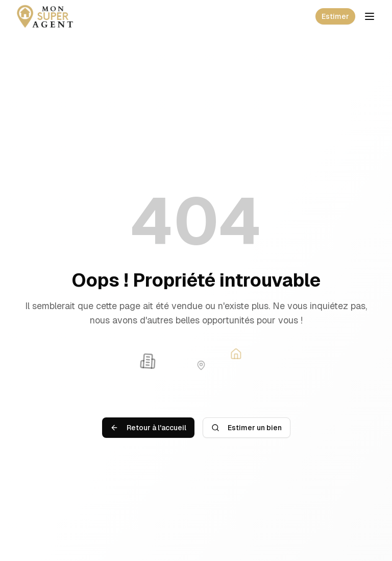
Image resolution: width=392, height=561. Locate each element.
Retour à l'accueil (148, 428)
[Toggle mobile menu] (370, 16)
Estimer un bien (247, 428)
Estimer (335, 16)
